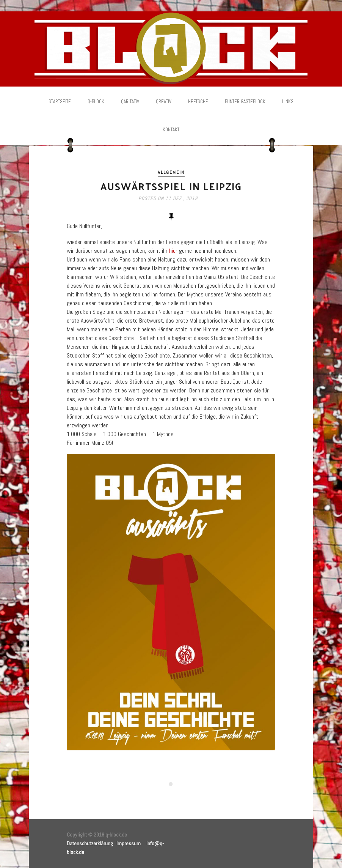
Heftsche (198, 102)
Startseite (60, 102)
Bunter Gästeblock (245, 102)
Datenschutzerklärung (90, 843)
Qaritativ (130, 102)
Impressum (129, 843)
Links (288, 102)
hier (173, 251)
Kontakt (171, 130)
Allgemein (171, 172)
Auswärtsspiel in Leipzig (171, 186)
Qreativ (164, 102)
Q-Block (96, 102)
